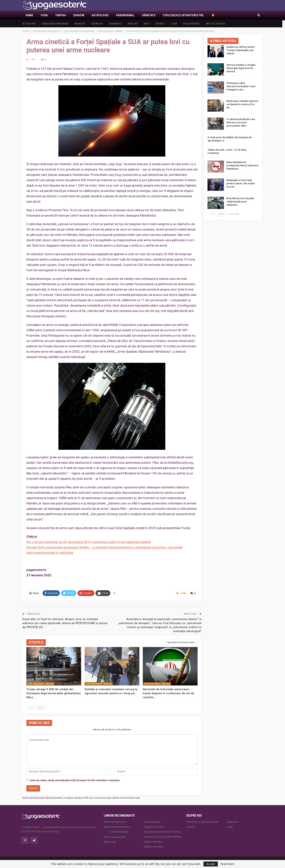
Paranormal (125, 15)
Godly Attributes (119, 831)
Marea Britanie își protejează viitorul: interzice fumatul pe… (242, 165)
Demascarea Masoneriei (55, 24)
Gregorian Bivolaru (154, 826)
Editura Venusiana (154, 846)
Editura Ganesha (153, 841)
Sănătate (149, 15)
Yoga (44, 15)
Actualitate (29, 24)
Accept (211, 864)
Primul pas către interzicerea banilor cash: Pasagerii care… (241, 86)
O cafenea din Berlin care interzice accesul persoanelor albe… (241, 122)
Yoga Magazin (152, 821)
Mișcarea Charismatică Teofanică (162, 831)
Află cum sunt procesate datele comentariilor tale (112, 797)
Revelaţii (133, 24)
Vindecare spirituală (115, 837)
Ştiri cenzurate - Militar (40, 683)
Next (41, 707)
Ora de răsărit (191, 24)
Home (29, 15)
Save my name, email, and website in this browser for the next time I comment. (75, 780)
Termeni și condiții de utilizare (203, 821)
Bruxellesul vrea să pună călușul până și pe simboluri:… (240, 202)
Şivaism (79, 15)
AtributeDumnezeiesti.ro (117, 826)
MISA (146, 24)
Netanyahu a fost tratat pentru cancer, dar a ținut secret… (241, 183)
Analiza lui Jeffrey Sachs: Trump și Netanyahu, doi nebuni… (241, 50)
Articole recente (216, 24)
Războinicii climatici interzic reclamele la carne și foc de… (242, 104)
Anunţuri (80, 24)
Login (174, 24)
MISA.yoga (110, 842)
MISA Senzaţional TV (115, 821)
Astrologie (100, 15)
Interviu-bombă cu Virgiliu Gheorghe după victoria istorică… (241, 68)
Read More (227, 864)
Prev (31, 707)
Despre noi (97, 24)
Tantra (61, 15)
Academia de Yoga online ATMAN (163, 836)
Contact (160, 24)
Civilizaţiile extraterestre (183, 15)
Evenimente (115, 24)
